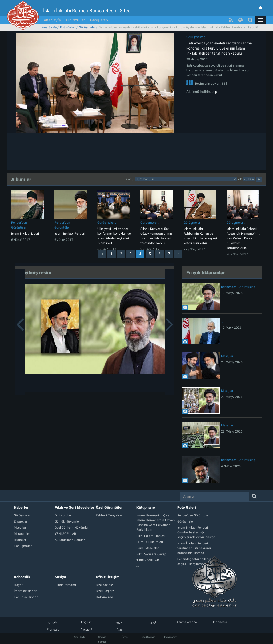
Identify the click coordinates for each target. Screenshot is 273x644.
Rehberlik (22, 577)
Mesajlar (227, 356)
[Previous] (102, 254)
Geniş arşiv (99, 20)
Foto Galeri (68, 27)
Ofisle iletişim (108, 577)
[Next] (178, 254)
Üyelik (125, 637)
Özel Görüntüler (109, 507)
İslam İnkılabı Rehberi (70, 234)
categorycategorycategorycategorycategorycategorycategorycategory (186, 179)
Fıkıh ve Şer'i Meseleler (74, 507)
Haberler (21, 507)
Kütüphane (146, 507)
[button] (260, 20)
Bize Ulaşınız (148, 637)
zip (214, 92)
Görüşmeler (87, 27)
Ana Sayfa (52, 20)
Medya (60, 577)
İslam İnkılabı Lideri (25, 234)
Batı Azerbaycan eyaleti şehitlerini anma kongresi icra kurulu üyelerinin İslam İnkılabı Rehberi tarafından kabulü (219, 48)
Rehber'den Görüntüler (237, 287)
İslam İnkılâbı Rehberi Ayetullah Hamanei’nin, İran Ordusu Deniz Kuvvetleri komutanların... (243, 238)
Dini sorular (75, 20)
